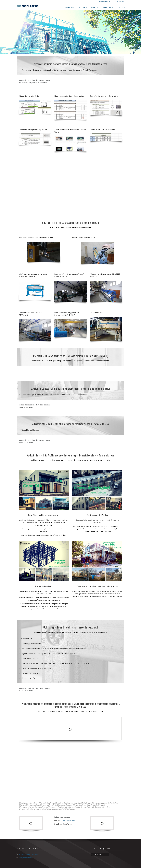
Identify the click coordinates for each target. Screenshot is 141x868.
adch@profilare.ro (25, 858)
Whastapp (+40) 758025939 (29, 854)
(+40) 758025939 (69, 820)
